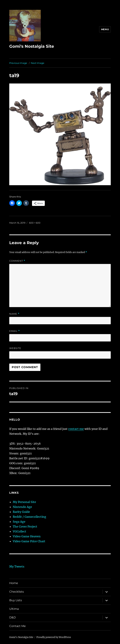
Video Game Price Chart (29, 541)
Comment (17, 261)
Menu (105, 29)
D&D (13, 617)
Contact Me (17, 626)
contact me (76, 429)
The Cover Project (25, 526)
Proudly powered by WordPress (54, 637)
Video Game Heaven (27, 536)
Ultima (14, 609)
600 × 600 (35, 223)
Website (15, 348)
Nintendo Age (22, 507)
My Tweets (17, 566)
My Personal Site (24, 502)
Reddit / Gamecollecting (29, 517)
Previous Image (18, 63)
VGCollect (20, 531)
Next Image (38, 63)
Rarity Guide (21, 512)
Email (15, 331)
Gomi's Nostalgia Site (32, 46)
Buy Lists (16, 600)
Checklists (17, 592)
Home (14, 583)
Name (14, 314)
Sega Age (19, 522)
